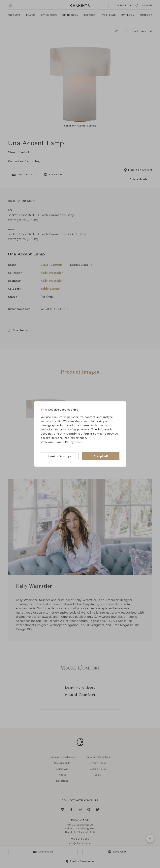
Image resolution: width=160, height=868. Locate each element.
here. (78, 442)
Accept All (101, 456)
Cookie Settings (60, 456)
